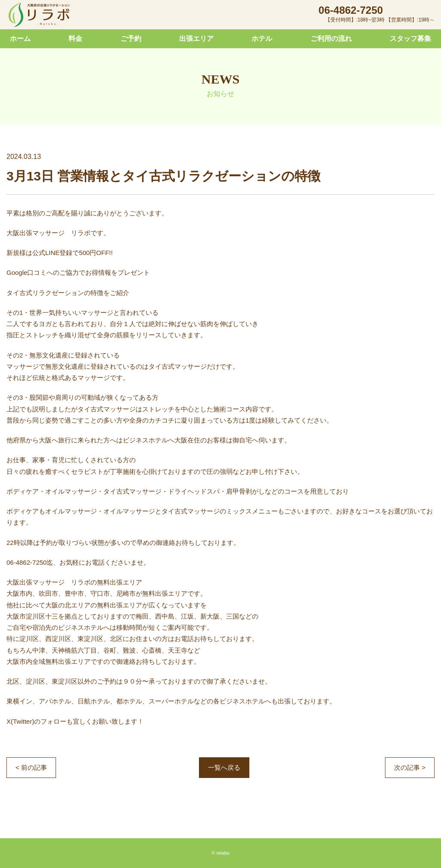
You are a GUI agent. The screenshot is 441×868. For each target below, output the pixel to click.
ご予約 (131, 39)
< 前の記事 (31, 767)
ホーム (20, 39)
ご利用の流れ (331, 39)
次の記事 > (410, 767)
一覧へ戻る (224, 767)
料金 (75, 39)
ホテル (262, 39)
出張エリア (196, 39)
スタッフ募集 (410, 39)
